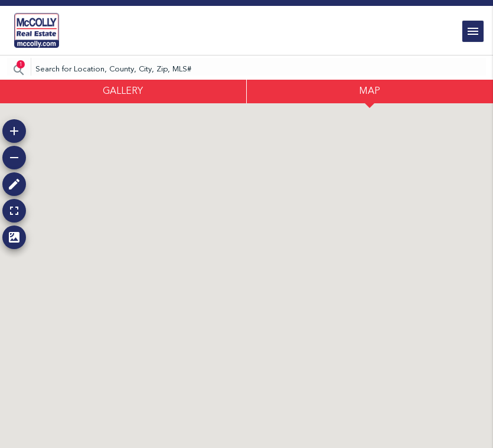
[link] (37, 30)
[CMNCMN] (246, 69)
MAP (370, 91)
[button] (14, 131)
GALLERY (123, 91)
